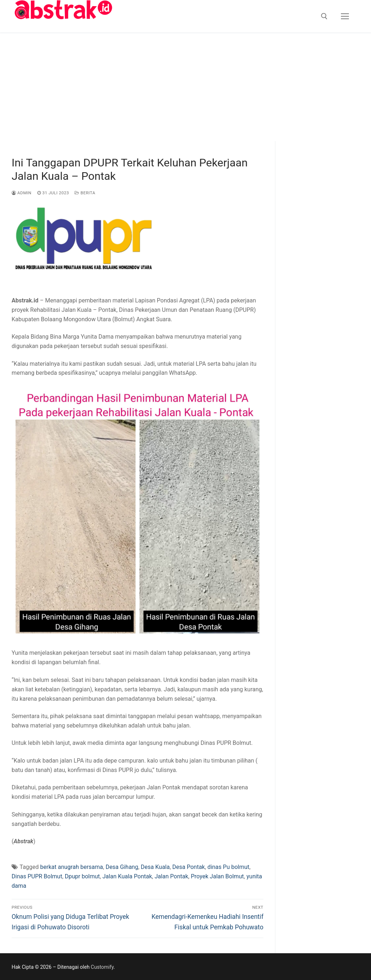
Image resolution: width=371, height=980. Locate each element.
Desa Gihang (122, 867)
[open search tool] (324, 16)
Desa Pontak (189, 867)
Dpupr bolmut (82, 876)
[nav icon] (345, 16)
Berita (85, 193)
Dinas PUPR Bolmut (37, 876)
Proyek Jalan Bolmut (217, 876)
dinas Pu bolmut (229, 867)
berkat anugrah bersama (72, 867)
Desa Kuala (155, 867)
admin (22, 193)
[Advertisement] (185, 87)
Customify (102, 967)
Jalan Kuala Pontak (127, 876)
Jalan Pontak (172, 876)
